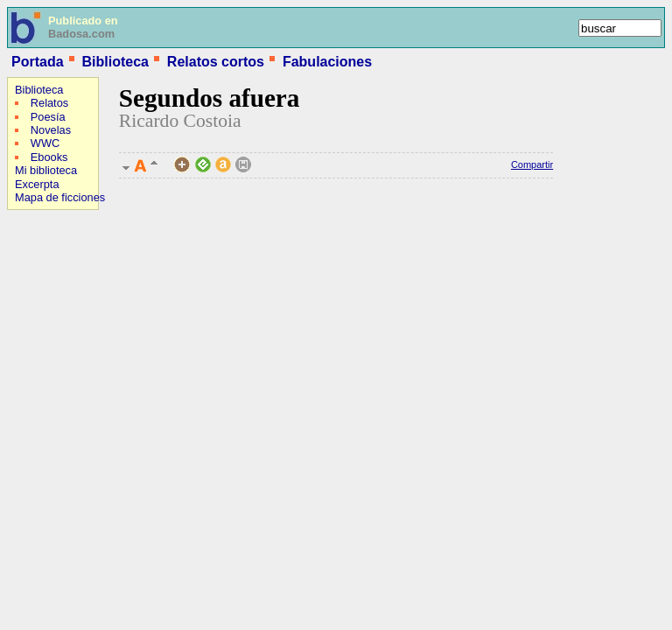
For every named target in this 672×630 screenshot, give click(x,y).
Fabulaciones (327, 62)
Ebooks (49, 157)
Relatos (49, 103)
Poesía (48, 117)
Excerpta (37, 184)
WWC (45, 143)
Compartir (532, 164)
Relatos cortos (216, 62)
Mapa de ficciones (60, 197)
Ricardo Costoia (180, 121)
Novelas (51, 130)
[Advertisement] (59, 329)
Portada (38, 62)
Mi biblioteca (46, 170)
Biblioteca (115, 62)
